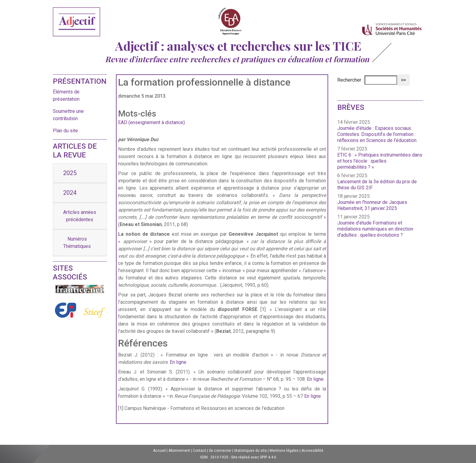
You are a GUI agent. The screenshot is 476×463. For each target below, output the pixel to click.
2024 (70, 193)
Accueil (159, 451)
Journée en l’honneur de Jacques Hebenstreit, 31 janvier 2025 (372, 205)
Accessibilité (312, 451)
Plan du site (65, 131)
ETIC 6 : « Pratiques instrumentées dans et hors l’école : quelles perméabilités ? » (380, 161)
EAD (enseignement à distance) (151, 122)
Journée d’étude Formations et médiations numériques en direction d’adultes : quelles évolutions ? (375, 229)
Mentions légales (284, 451)
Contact (199, 451)
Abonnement (179, 451)
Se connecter (220, 451)
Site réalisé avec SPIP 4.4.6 (254, 457)
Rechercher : (350, 80)
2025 (70, 173)
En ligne (178, 362)
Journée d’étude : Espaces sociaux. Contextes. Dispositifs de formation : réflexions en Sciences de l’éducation (377, 134)
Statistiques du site (250, 451)
